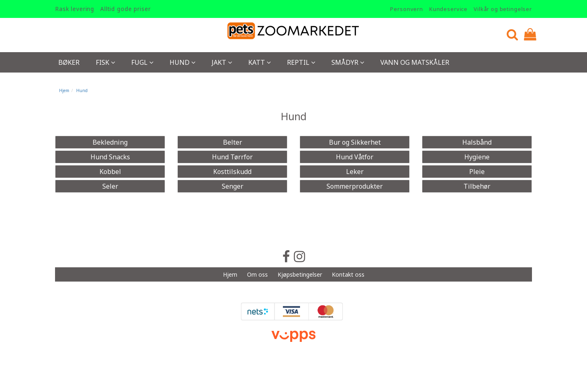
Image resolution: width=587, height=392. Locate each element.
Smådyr (348, 62)
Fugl (142, 62)
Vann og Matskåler (415, 62)
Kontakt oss (348, 274)
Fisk (105, 62)
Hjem (64, 90)
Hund (182, 62)
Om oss (257, 274)
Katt (259, 62)
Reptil (301, 62)
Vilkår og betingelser (503, 9)
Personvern (407, 9)
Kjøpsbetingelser (300, 274)
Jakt (222, 62)
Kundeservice (448, 9)
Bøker (69, 62)
